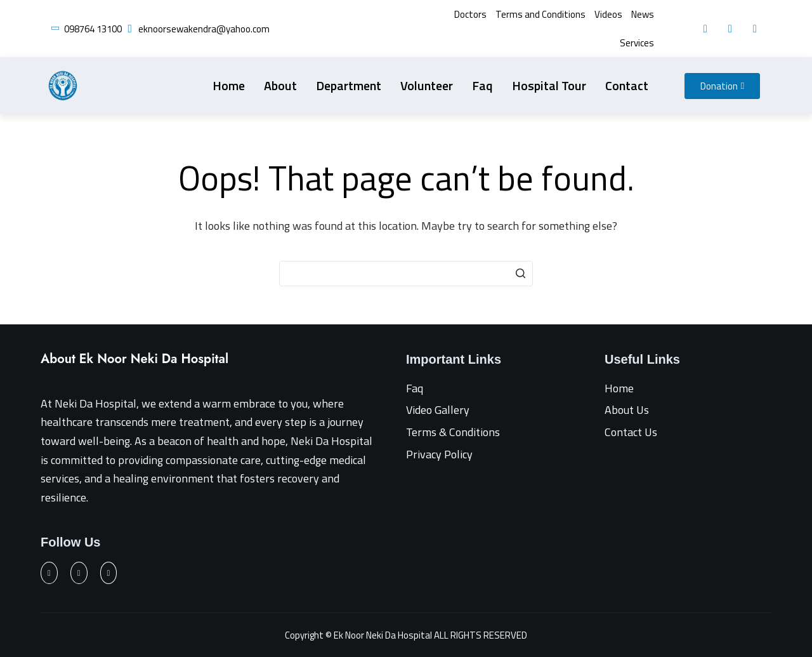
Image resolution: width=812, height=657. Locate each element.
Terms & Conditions (453, 432)
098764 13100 (93, 29)
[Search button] (520, 274)
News (643, 14)
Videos (608, 14)
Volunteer (427, 85)
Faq (482, 85)
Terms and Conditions (540, 14)
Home (229, 85)
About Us (627, 410)
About (280, 85)
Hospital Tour (549, 85)
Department (349, 85)
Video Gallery (438, 410)
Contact (627, 85)
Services (637, 43)
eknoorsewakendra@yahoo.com (204, 29)
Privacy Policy (439, 454)
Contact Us (631, 432)
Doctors (470, 14)
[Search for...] (406, 274)
